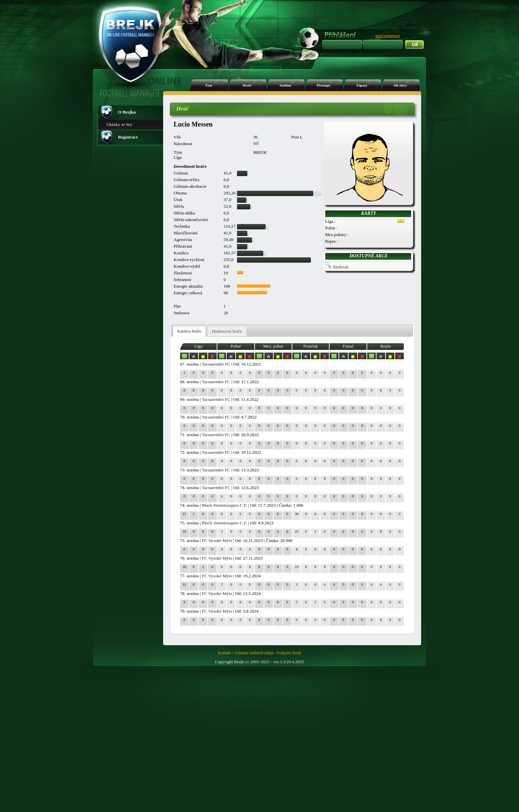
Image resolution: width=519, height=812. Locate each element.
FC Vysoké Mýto (217, 541)
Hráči (247, 85)
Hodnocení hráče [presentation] (227, 331)
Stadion (285, 85)
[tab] (190, 331)
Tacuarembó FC (216, 364)
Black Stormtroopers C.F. (224, 505)
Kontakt (224, 653)
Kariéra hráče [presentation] (189, 331)
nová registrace (388, 36)
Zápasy (362, 85)
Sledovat (341, 267)
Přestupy (324, 85)
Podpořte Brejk (289, 653)
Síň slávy (400, 85)
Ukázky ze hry (120, 124)
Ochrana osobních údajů (254, 653)
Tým (209, 85)
